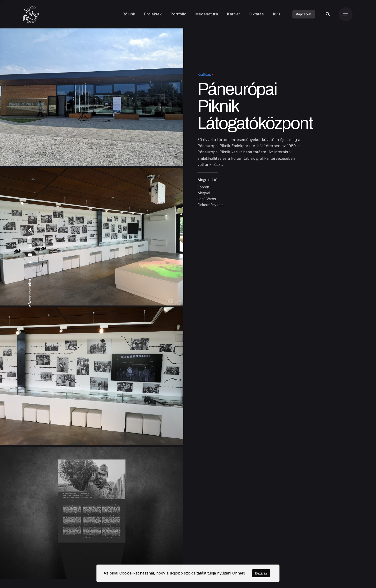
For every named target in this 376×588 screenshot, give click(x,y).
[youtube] (30, 255)
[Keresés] (328, 14)
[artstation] (30, 246)
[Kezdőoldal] (31, 14)
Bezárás (261, 573)
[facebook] (30, 263)
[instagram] (30, 238)
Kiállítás (204, 75)
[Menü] (345, 14)
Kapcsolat (304, 14)
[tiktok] (30, 230)
